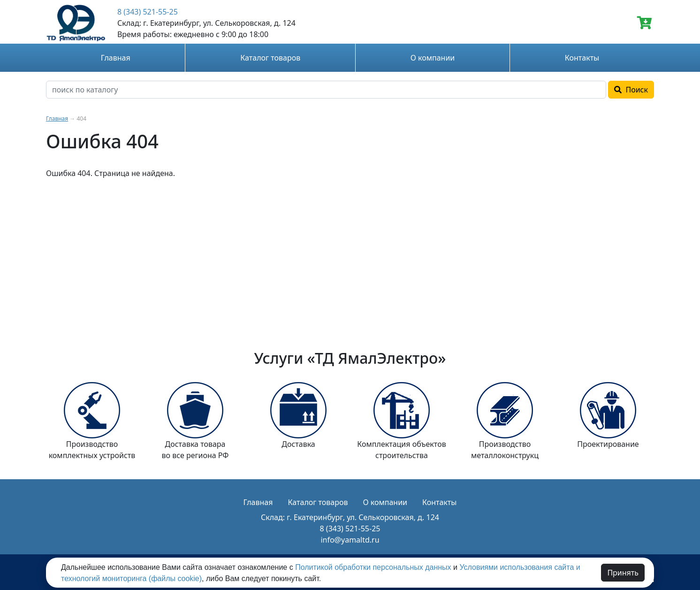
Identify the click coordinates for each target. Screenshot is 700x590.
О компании (433, 58)
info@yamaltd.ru (350, 540)
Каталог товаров (270, 58)
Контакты (582, 58)
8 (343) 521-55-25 (148, 12)
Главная (116, 58)
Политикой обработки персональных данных (373, 567)
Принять (623, 573)
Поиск (631, 90)
